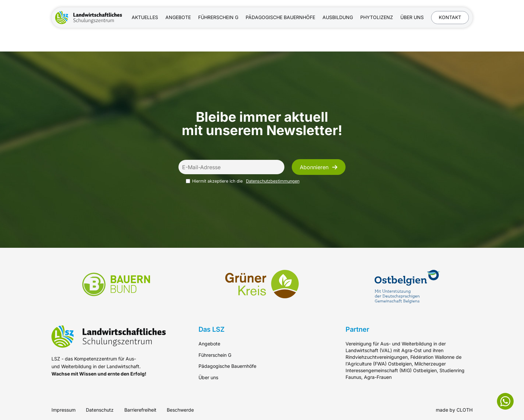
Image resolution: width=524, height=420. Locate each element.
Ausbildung (338, 17)
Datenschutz (100, 410)
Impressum (63, 410)
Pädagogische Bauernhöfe (280, 17)
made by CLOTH (454, 410)
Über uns (412, 17)
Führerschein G (218, 17)
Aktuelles (145, 17)
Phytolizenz (377, 17)
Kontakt (450, 17)
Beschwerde (180, 410)
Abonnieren (319, 167)
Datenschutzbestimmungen (273, 181)
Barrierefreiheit (140, 410)
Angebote (178, 17)
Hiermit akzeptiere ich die (243, 181)
